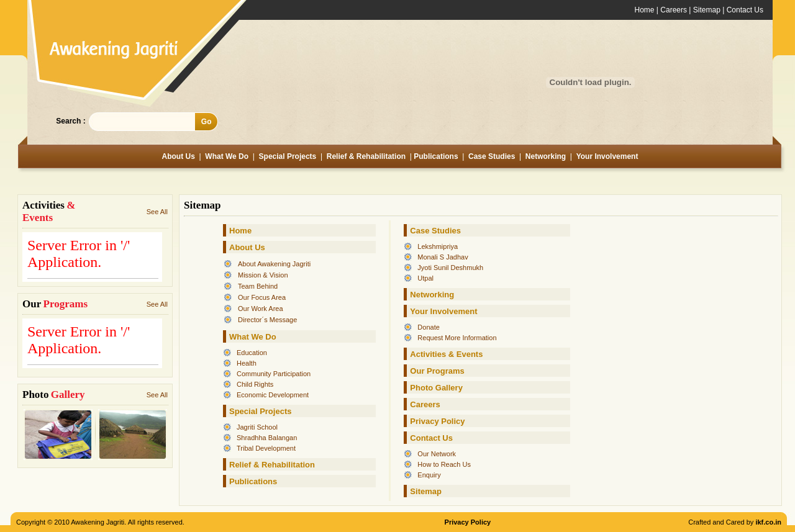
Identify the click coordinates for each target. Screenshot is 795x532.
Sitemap (707, 10)
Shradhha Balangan (267, 438)
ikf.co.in (768, 522)
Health (247, 363)
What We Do (227, 156)
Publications (436, 156)
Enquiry (429, 475)
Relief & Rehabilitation (367, 156)
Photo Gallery (436, 388)
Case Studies (492, 156)
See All (157, 212)
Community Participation (274, 374)
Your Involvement (607, 156)
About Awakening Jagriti (274, 264)
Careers (674, 10)
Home (645, 10)
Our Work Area (261, 309)
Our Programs (437, 371)
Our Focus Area (262, 297)
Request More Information (457, 338)
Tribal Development (266, 448)
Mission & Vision (263, 275)
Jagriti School (257, 427)
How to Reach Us (444, 464)
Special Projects (288, 156)
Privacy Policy (437, 421)
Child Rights (255, 384)
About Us (179, 156)
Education (252, 353)
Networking (546, 156)
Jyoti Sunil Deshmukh (450, 268)
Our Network (437, 454)
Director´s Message (267, 320)
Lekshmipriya (438, 246)
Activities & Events (446, 354)
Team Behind (258, 286)
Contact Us (745, 10)
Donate (428, 327)
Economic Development (273, 395)
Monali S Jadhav (443, 257)
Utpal (425, 278)
